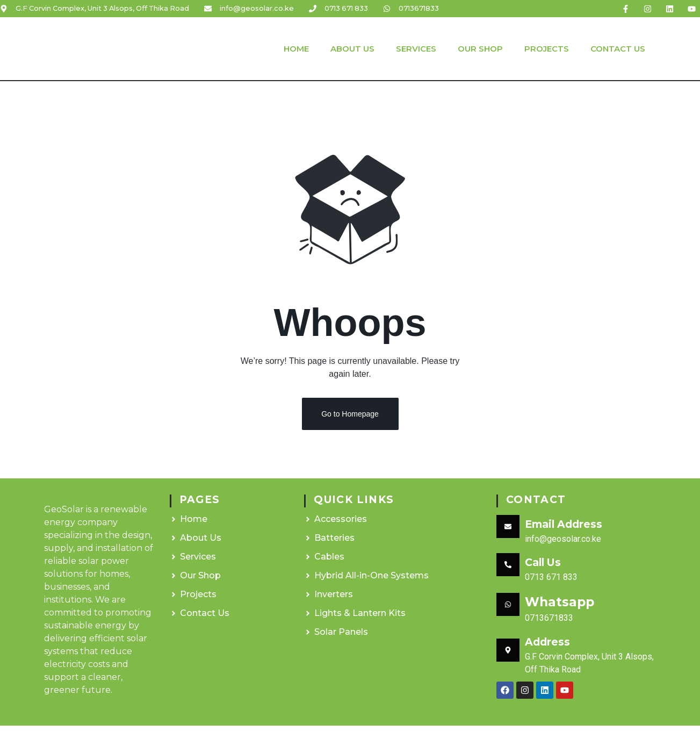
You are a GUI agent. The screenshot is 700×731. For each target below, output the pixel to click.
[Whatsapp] (508, 610)
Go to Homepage (350, 419)
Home (296, 49)
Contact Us (618, 49)
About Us (352, 49)
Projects (547, 49)
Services (416, 49)
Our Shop (480, 49)
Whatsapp (560, 607)
